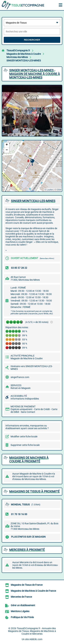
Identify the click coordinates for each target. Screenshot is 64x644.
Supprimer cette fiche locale (25, 445)
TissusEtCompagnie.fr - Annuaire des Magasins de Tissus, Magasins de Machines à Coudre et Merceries (32, 631)
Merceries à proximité (27, 550)
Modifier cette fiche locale (24, 436)
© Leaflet (49, 190)
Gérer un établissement (23, 605)
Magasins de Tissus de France (27, 585)
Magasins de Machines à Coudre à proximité (29, 460)
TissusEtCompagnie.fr (18, 50)
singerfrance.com (20, 377)
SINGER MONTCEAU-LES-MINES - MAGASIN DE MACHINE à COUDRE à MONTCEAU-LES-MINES (35, 74)
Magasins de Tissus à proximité (34, 491)
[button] (32, 162)
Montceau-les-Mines (17, 57)
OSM (59, 190)
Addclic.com (36, 639)
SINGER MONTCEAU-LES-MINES (24, 61)
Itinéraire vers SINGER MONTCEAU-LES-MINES (32, 368)
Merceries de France (21, 597)
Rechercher (32, 40)
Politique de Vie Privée (22, 617)
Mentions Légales (20, 611)
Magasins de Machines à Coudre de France (33, 591)
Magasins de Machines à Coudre (24, 54)
